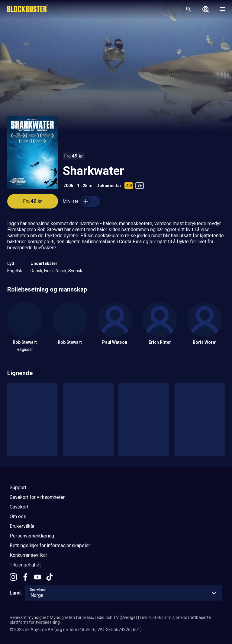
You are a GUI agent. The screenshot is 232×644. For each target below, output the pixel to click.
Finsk (49, 271)
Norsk (61, 271)
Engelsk (15, 271)
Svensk (75, 271)
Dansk (36, 271)
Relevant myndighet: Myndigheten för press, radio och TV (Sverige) (73, 617)
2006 (68, 186)
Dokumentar (109, 186)
